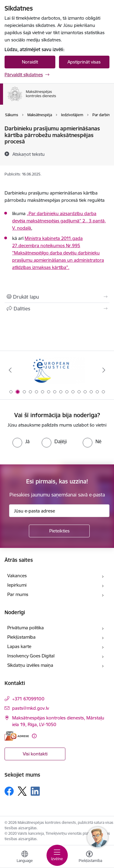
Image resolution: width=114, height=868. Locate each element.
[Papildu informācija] (34, 736)
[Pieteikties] (59, 531)
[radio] (21, 441)
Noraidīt (30, 62)
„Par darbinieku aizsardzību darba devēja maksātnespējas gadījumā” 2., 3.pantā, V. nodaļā (59, 221)
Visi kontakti (35, 754)
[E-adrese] (17, 736)
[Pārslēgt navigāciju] (57, 855)
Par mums (18, 594)
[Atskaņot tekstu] (29, 154)
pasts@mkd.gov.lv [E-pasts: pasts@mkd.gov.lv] (31, 708)
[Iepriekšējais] (10, 370)
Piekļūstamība (21, 637)
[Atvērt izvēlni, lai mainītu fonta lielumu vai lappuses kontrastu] (89, 857)
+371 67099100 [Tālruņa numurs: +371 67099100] (28, 699)
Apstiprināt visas (84, 62)
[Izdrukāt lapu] (57, 297)
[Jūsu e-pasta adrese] (59, 511)
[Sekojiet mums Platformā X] (22, 791)
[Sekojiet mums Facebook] (9, 791)
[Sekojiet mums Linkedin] (35, 791)
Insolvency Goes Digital (31, 656)
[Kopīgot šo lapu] (57, 309)
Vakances (17, 576)
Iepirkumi (17, 585)
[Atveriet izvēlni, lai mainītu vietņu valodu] (25, 857)
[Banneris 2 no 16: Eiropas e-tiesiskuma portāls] (57, 370)
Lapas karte (19, 646)
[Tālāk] (104, 370)
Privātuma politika (26, 628)
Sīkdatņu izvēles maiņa (30, 665)
